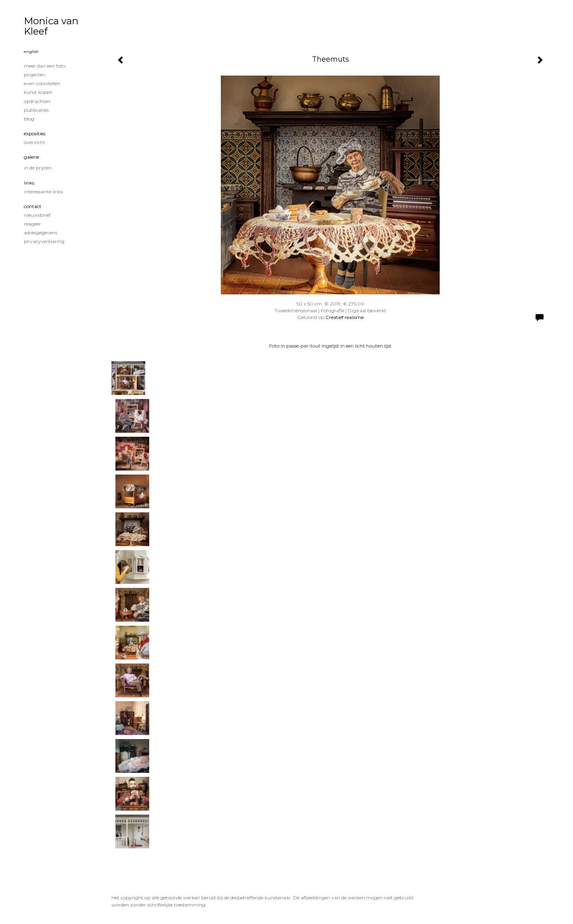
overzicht (35, 142)
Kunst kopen (38, 92)
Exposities (35, 133)
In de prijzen (38, 168)
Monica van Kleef (51, 26)
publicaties (36, 110)
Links (29, 183)
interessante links (43, 192)
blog (29, 119)
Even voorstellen (42, 83)
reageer (32, 224)
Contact (33, 206)
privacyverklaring (44, 241)
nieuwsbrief (37, 215)
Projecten (35, 75)
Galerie (31, 157)
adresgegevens (41, 232)
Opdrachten (37, 101)
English (31, 52)
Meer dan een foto (45, 66)
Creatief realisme (345, 317)
